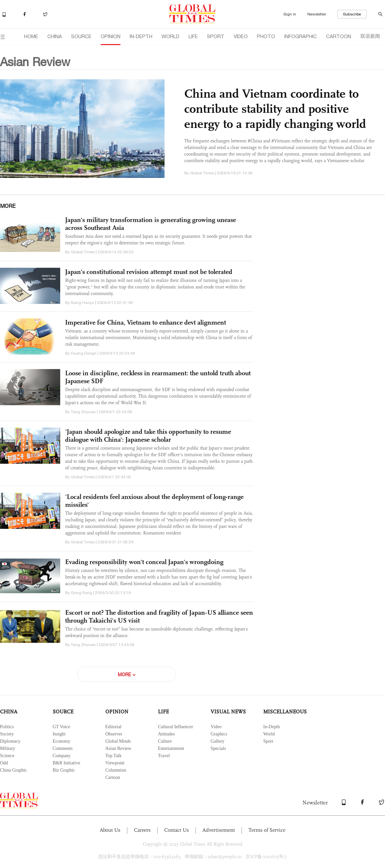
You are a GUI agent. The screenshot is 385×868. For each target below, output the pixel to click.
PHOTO (266, 36)
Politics (7, 727)
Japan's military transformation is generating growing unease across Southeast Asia (151, 224)
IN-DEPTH (141, 36)
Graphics (219, 734)
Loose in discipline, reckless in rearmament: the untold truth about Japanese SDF (158, 377)
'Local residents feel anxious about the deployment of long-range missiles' (154, 501)
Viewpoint (115, 763)
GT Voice (61, 727)
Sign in (290, 14)
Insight (59, 734)
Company (62, 756)
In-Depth (272, 727)
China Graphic (13, 770)
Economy (62, 741)
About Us (110, 830)
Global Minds (118, 741)
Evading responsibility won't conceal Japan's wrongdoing (144, 562)
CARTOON (339, 36)
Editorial (113, 727)
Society (7, 734)
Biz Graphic (64, 770)
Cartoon (113, 777)
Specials (218, 748)
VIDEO (241, 36)
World (269, 734)
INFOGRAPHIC (301, 36)
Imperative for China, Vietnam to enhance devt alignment (146, 322)
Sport (268, 741)
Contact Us (177, 830)
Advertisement (219, 830)
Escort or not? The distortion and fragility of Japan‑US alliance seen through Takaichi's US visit (159, 616)
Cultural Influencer (176, 727)
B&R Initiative (66, 763)
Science (7, 756)
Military (8, 748)
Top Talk (114, 756)
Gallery (218, 741)
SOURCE (81, 36)
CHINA (55, 36)
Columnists (116, 770)
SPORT (216, 36)
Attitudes (166, 734)
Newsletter (317, 14)
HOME (31, 36)
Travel (164, 756)
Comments (63, 748)
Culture (165, 741)
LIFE (193, 36)
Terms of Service (267, 830)
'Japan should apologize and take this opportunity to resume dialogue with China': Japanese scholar (148, 435)
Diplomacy (10, 741)
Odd (4, 763)
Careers (142, 830)
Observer (114, 734)
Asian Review (118, 748)
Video (216, 727)
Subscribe (352, 14)
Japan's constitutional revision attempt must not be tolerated (149, 272)
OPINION (111, 36)
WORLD (170, 36)
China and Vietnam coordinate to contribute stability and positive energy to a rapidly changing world (275, 109)
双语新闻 (370, 36)
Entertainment (171, 748)
